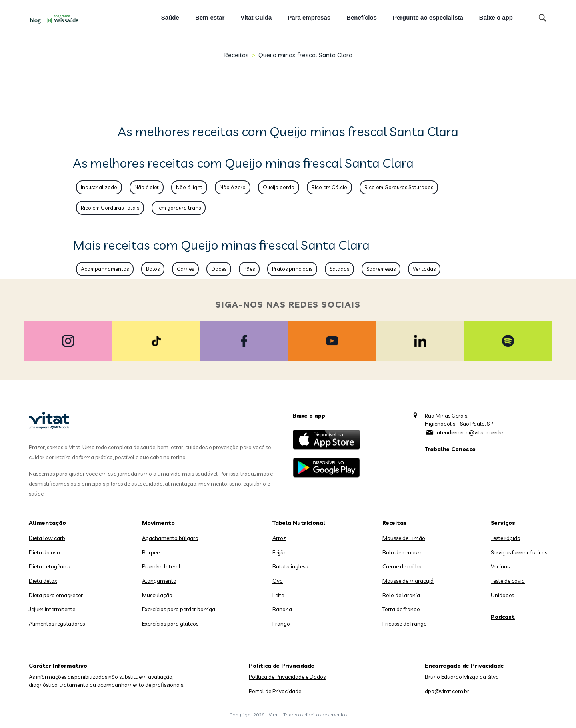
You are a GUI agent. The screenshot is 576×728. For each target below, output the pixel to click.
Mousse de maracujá (408, 581)
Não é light (189, 187)
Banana (282, 609)
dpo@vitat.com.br (447, 691)
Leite (278, 595)
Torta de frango (401, 609)
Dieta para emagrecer (56, 595)
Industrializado (99, 187)
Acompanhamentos (105, 269)
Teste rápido (506, 538)
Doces (219, 269)
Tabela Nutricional (299, 523)
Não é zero (233, 187)
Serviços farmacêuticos (519, 552)
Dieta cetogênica (50, 566)
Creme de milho (402, 566)
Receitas (236, 55)
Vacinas (500, 566)
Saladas (339, 269)
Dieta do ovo (44, 552)
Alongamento (159, 581)
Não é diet (147, 187)
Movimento (158, 523)
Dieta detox (43, 581)
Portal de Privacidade (275, 691)
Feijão (280, 552)
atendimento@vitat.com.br (470, 432)
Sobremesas (381, 269)
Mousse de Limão (404, 538)
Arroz (279, 538)
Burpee (151, 552)
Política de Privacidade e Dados (287, 677)
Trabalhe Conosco (450, 449)
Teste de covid (508, 581)
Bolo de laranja (401, 595)
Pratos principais (292, 269)
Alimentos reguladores (57, 624)
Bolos (153, 269)
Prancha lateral (161, 566)
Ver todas (424, 269)
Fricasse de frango (405, 624)
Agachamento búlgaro (170, 538)
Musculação (157, 595)
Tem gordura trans (179, 208)
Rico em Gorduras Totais (110, 208)
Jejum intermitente (52, 609)
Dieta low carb (47, 538)
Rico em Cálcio (329, 187)
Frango (281, 624)
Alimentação (47, 523)
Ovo (278, 581)
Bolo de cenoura (403, 552)
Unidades (502, 595)
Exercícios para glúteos (170, 624)
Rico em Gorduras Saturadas (399, 187)
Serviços (503, 523)
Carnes (185, 269)
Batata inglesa (290, 566)
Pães (249, 269)
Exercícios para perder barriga (179, 609)
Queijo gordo (279, 187)
